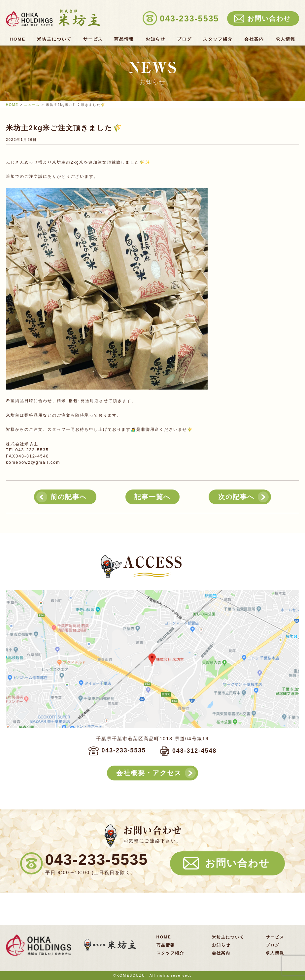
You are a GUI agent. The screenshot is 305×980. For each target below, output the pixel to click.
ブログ (184, 39)
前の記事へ (69, 497)
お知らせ (155, 39)
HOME (17, 39)
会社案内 (254, 39)
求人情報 (286, 39)
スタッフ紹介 (218, 39)
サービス (93, 39)
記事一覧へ (152, 497)
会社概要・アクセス (149, 773)
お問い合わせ (237, 863)
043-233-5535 (124, 750)
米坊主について (54, 39)
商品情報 (124, 39)
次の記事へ (236, 497)
